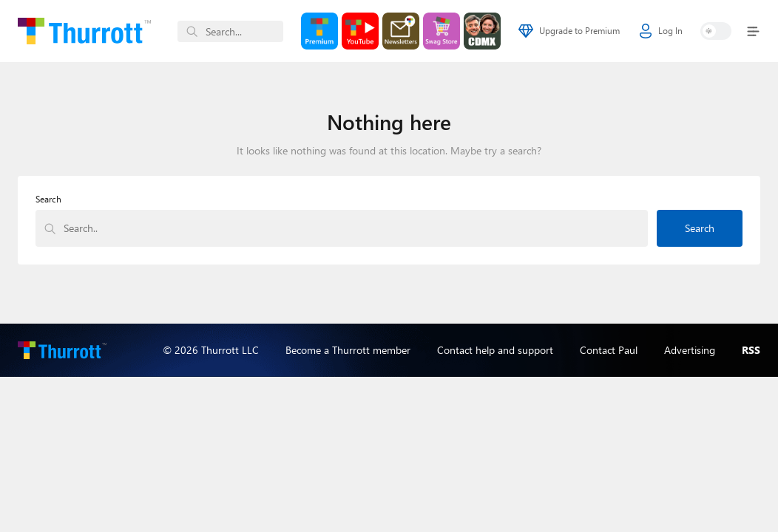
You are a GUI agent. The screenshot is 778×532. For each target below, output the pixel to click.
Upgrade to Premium (569, 31)
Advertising (690, 350)
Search (48, 199)
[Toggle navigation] (750, 31)
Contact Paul (609, 350)
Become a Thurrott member (348, 350)
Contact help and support (495, 350)
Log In (661, 31)
